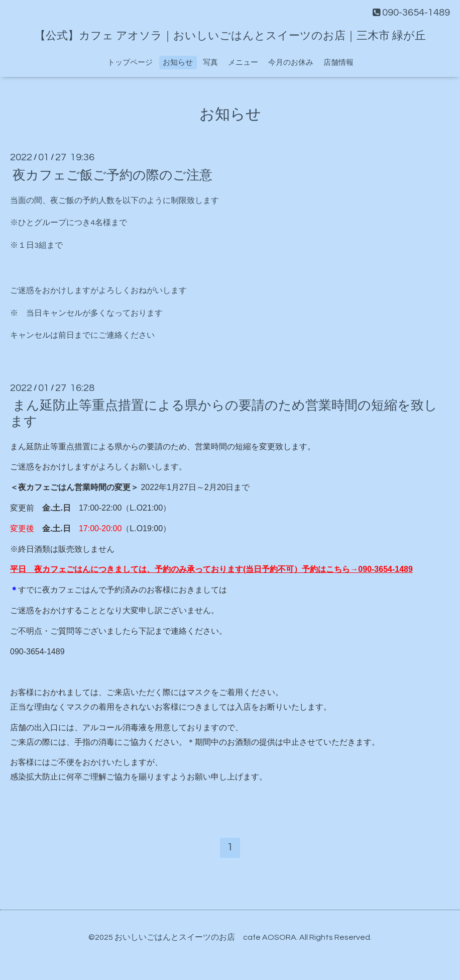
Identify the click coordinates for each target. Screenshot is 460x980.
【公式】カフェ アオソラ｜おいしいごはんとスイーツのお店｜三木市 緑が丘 (230, 36)
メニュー (243, 63)
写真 (210, 63)
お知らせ (178, 63)
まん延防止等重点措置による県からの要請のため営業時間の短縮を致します (224, 413)
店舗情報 (338, 63)
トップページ (130, 63)
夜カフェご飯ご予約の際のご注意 (112, 175)
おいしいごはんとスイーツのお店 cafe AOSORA (205, 937)
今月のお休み (291, 63)
